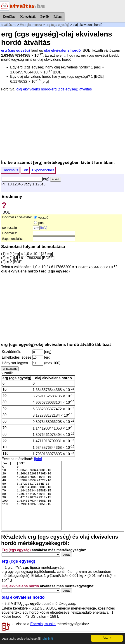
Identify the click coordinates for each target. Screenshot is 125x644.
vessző (41, 218)
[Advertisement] (62, 124)
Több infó (47, 639)
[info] (44, 228)
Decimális (10, 170)
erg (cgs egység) (57, 25)
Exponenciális (43, 170)
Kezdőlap (9, 17)
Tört (25, 170)
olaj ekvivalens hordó (62, 50)
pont (39, 223)
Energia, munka (31, 25)
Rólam (58, 17)
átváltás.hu (9, 25)
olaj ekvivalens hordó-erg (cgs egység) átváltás (54, 89)
